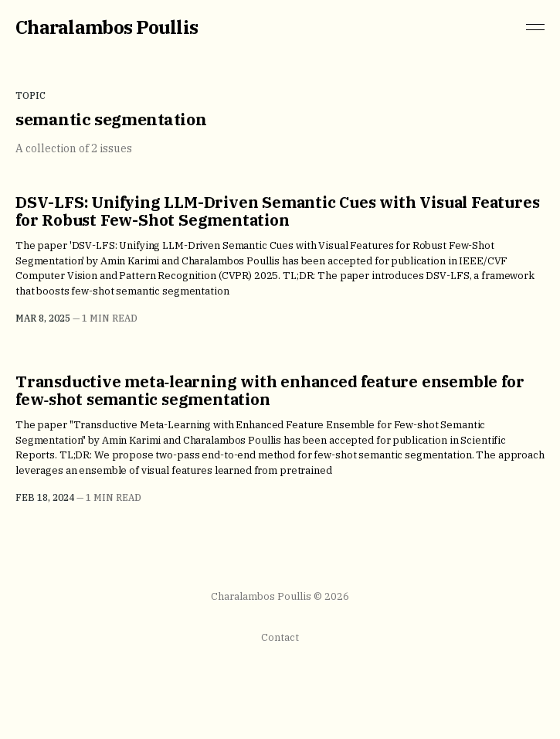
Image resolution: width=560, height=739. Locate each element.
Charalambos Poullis (107, 27)
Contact (280, 637)
